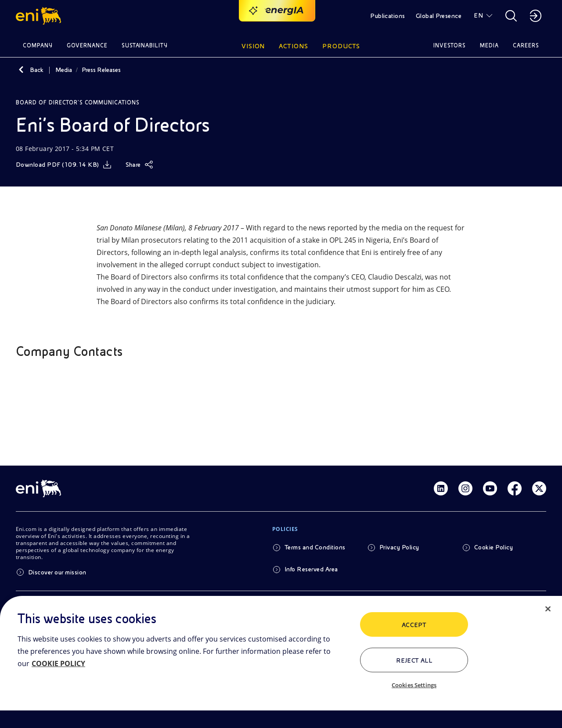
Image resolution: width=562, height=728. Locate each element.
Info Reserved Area (311, 569)
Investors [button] (450, 45)
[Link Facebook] (515, 488)
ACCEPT (414, 625)
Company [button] (38, 45)
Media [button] (489, 45)
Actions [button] (294, 46)
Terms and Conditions (315, 547)
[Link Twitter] (539, 488)
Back (37, 70)
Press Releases (101, 70)
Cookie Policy (494, 547)
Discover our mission (57, 572)
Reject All (414, 660)
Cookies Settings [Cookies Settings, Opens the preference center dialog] (414, 685)
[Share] (139, 165)
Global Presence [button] (439, 16)
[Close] (548, 609)
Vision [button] (253, 46)
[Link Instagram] (465, 488)
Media (64, 70)
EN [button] (478, 15)
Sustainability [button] (145, 45)
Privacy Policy (399, 547)
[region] (281, 662)
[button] (40, 16)
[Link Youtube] (490, 488)
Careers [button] (526, 45)
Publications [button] (388, 16)
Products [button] (341, 46)
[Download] (64, 165)
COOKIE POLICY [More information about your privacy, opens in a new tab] (58, 663)
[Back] (21, 70)
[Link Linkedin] (441, 488)
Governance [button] (87, 45)
